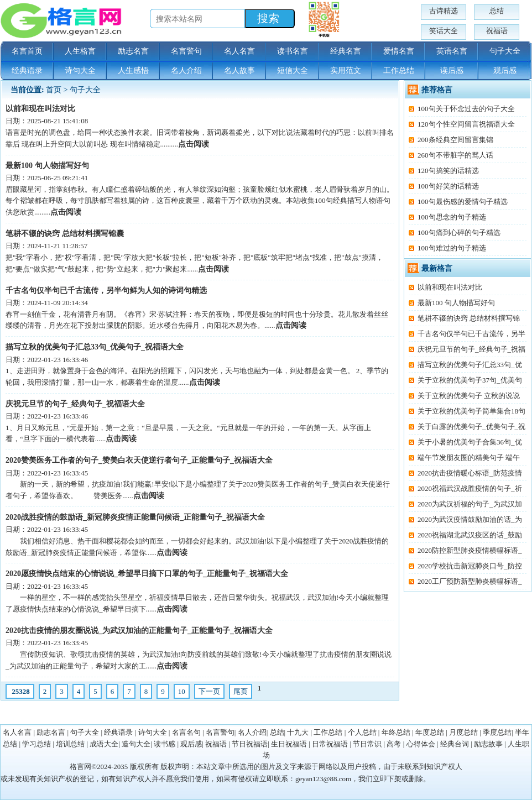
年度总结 (430, 732)
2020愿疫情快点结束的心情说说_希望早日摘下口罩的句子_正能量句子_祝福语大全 (147, 574)
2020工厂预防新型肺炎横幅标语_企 (465, 583)
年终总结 (396, 732)
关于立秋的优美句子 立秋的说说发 (464, 397)
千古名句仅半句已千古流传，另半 (471, 334)
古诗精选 (444, 11)
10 (182, 691)
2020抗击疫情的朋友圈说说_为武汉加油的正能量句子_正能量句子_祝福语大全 (139, 631)
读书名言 (293, 51)
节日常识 (367, 744)
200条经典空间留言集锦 (455, 140)
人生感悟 (133, 70)
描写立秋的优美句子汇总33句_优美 (465, 366)
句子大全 (505, 51)
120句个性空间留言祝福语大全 (466, 124)
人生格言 (80, 51)
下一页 (209, 691)
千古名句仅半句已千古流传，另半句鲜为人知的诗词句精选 (106, 291)
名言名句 (186, 732)
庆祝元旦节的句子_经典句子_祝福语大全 (75, 404)
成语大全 (104, 744)
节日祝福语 (250, 744)
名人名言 (239, 51)
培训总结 (70, 744)
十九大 (298, 732)
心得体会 (421, 744)
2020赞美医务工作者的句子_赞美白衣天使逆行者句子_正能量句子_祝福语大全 (139, 460)
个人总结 (362, 732)
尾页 (241, 691)
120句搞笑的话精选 (448, 171)
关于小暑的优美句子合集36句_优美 (465, 444)
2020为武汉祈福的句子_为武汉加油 (465, 506)
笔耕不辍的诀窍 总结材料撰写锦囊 (65, 234)
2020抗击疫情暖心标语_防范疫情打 (465, 475)
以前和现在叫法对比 (40, 109)
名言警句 (186, 51)
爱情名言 (399, 51)
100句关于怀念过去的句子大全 (466, 109)
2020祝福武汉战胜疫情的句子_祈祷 (465, 490)
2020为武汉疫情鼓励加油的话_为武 (465, 521)
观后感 (505, 70)
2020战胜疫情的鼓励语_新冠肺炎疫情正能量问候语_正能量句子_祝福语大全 (135, 517)
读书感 (165, 744)
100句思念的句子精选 (452, 217)
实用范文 (346, 70)
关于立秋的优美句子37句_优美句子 (465, 382)
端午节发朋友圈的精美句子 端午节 (464, 459)
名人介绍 (186, 70)
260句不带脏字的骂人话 (455, 155)
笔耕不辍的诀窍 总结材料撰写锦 (469, 318)
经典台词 (455, 744)
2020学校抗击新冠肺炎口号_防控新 (465, 568)
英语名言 (452, 51)
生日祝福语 (289, 744)
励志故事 (488, 744)
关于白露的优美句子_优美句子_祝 (471, 427)
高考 (394, 744)
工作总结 (399, 70)
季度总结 (497, 732)
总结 (497, 11)
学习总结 (36, 744)
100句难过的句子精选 (452, 248)
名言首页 (27, 51)
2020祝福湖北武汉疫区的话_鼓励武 (465, 537)
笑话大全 (444, 31)
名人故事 (239, 70)
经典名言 (346, 51)
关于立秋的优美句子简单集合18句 (471, 411)
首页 (54, 90)
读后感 (452, 70)
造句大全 (136, 744)
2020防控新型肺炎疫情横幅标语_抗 (465, 552)
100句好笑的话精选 (448, 186)
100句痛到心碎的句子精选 (459, 232)
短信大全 (293, 70)
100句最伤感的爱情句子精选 (463, 202)
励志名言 (133, 51)
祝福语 (497, 31)
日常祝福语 (330, 744)
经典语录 (27, 70)
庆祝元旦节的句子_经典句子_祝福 (471, 349)
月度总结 (463, 732)
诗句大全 (80, 70)
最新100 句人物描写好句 (47, 166)
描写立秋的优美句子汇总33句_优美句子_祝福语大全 (95, 347)
